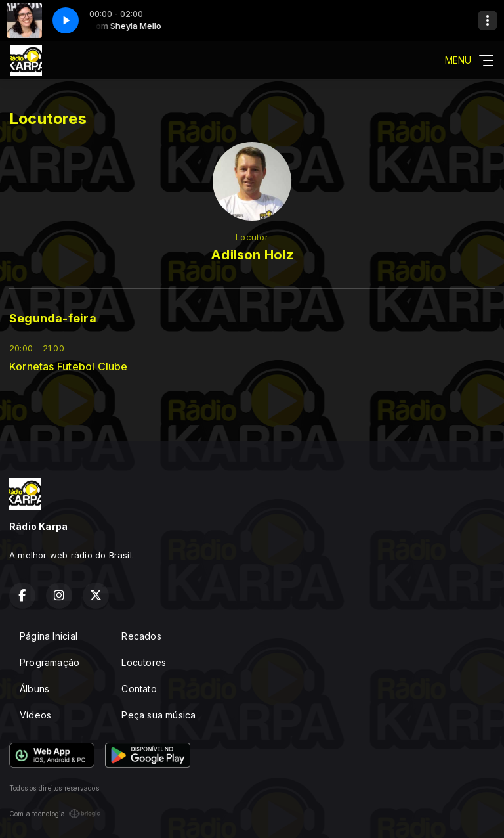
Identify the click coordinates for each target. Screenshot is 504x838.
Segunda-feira (53, 318)
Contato (139, 689)
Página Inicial (49, 636)
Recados (141, 636)
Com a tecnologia (55, 814)
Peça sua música (158, 715)
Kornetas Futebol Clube (69, 367)
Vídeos (35, 715)
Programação (50, 662)
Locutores (144, 662)
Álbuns (34, 689)
